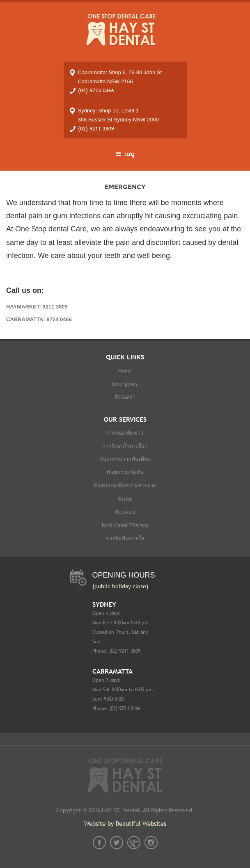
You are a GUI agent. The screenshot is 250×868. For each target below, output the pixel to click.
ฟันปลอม (125, 512)
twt (117, 843)
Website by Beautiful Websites (125, 823)
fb (99, 843)
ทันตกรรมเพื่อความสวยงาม (125, 485)
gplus (134, 843)
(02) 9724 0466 (96, 90)
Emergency (125, 384)
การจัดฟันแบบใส (125, 538)
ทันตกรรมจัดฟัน (125, 472)
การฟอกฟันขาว (125, 433)
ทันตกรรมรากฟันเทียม (125, 459)
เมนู (125, 154)
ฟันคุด (125, 499)
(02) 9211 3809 (96, 129)
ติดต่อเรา (125, 397)
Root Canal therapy (125, 525)
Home (125, 371)
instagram (151, 843)
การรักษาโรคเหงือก (125, 446)
